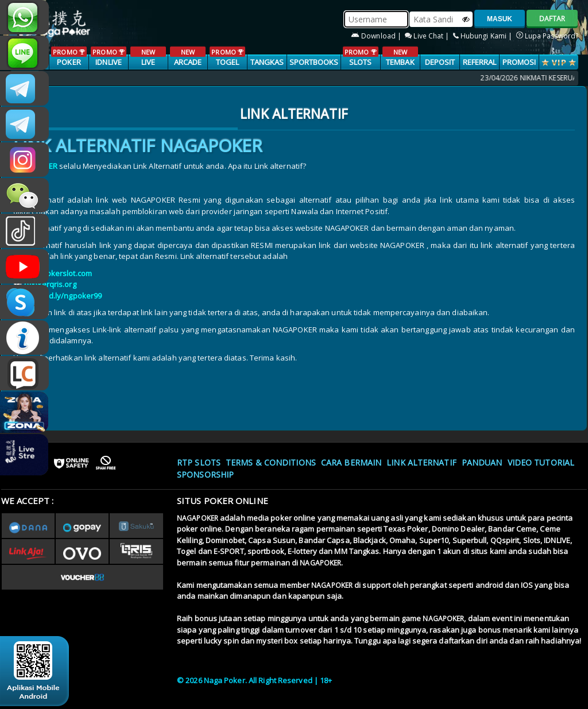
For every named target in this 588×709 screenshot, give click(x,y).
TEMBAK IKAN (400, 63)
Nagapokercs (24, 124)
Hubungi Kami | (484, 36)
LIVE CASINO (148, 63)
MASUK (500, 19)
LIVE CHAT (24, 373)
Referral (480, 62)
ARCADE (187, 57)
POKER (69, 57)
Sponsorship (205, 474)
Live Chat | (428, 36)
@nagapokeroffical (24, 231)
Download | (377, 36)
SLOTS (360, 57)
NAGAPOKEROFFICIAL (24, 266)
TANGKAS (267, 62)
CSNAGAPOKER (24, 88)
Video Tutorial (541, 462)
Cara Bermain (351, 462)
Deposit (440, 62)
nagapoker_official (24, 53)
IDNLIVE (108, 57)
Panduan (482, 462)
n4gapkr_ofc (24, 160)
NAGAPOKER (198, 518)
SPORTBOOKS (314, 62)
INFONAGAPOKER (24, 338)
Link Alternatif (421, 462)
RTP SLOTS (199, 462)
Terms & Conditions (271, 462)
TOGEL (227, 57)
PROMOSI (519, 62)
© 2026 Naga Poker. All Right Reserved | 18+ (254, 680)
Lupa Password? (548, 36)
